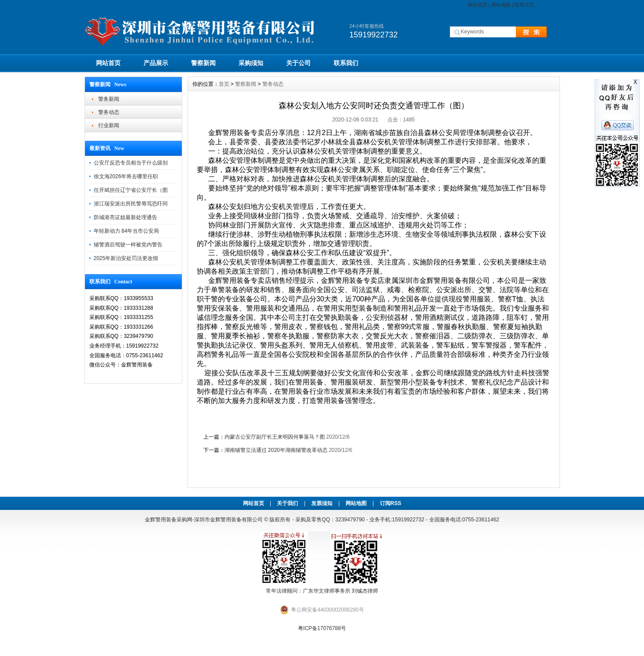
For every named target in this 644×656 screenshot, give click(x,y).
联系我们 (346, 63)
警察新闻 (203, 63)
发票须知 (322, 503)
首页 (224, 84)
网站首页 (478, 5)
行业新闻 (109, 125)
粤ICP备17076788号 (322, 628)
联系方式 (524, 5)
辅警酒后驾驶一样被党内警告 (128, 245)
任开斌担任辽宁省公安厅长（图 (131, 190)
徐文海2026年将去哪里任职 (126, 176)
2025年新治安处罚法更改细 (126, 258)
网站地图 (501, 5)
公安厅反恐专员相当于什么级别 (131, 163)
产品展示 (156, 63)
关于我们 (287, 503)
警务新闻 (109, 99)
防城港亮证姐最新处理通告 (125, 217)
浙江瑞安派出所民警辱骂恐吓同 (131, 204)
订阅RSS (391, 503)
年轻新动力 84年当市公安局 (127, 231)
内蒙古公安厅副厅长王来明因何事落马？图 (275, 437)
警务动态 (109, 112)
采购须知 (251, 63)
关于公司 (298, 63)
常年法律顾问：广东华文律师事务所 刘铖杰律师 (322, 591)
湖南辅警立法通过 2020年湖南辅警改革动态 (276, 450)
